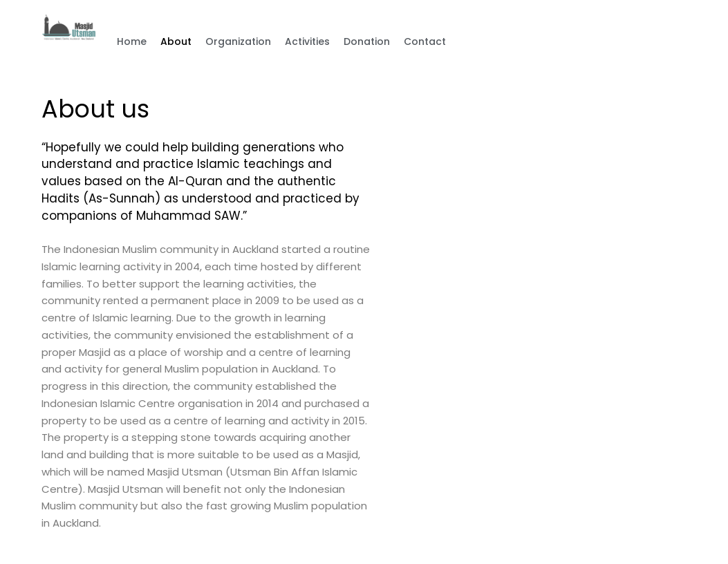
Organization (238, 41)
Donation (367, 41)
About (176, 41)
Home (132, 41)
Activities (307, 41)
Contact (425, 41)
